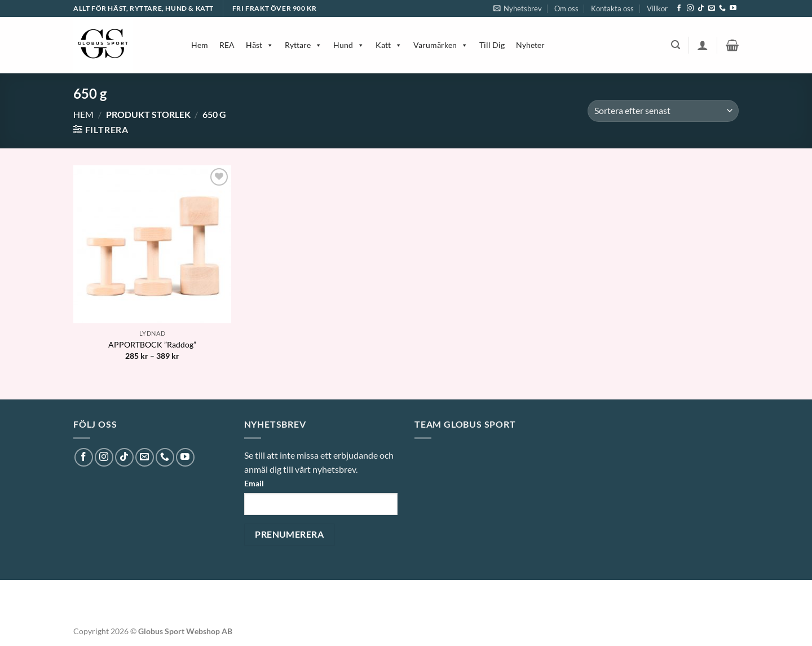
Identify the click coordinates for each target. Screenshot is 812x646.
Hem (200, 45)
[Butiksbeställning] (663, 111)
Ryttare (303, 45)
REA (227, 45)
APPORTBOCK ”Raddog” (152, 344)
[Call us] (722, 8)
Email (254, 483)
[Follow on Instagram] (690, 8)
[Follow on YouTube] (733, 8)
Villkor (657, 8)
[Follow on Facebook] (679, 8)
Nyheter (530, 45)
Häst (260, 45)
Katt (389, 45)
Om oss (566, 8)
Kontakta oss (612, 8)
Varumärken (441, 45)
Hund (349, 45)
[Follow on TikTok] (701, 8)
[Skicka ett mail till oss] (712, 8)
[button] (518, 8)
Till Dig (492, 45)
